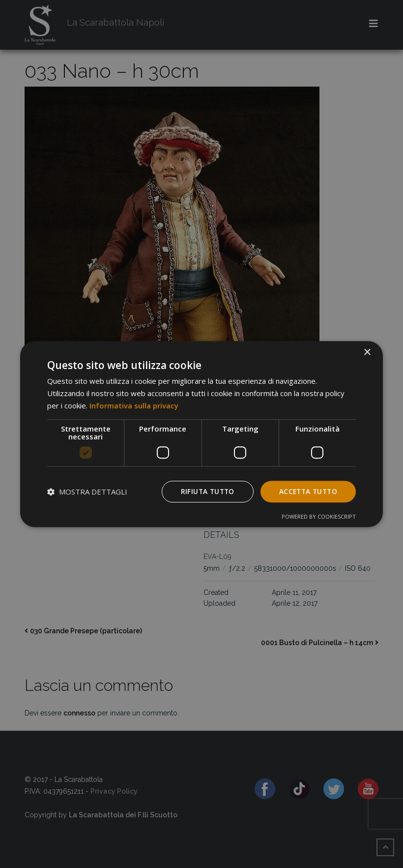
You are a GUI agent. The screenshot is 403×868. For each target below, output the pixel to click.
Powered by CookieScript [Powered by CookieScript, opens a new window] (319, 516)
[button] (87, 492)
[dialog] (201, 434)
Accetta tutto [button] (307, 491)
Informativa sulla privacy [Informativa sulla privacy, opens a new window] (134, 405)
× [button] (367, 353)
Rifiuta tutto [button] (204, 491)
